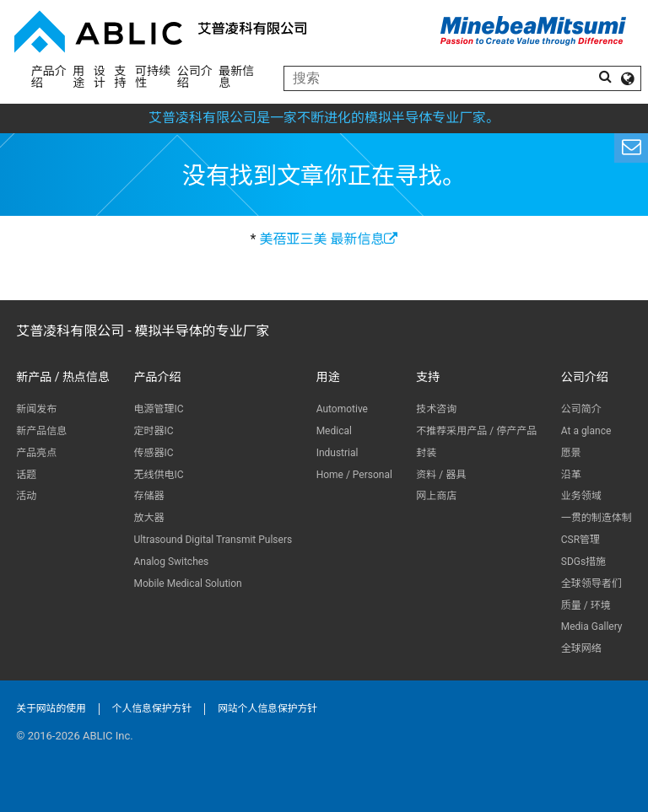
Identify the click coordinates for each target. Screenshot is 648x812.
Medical (334, 431)
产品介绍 (49, 77)
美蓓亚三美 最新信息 (328, 239)
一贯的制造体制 (597, 518)
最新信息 (236, 77)
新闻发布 (36, 409)
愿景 (571, 453)
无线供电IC (158, 475)
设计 (100, 77)
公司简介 (581, 409)
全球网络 (581, 648)
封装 (426, 453)
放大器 (148, 518)
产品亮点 (36, 453)
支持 (121, 77)
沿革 (571, 475)
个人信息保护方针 (152, 708)
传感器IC (153, 453)
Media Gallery (592, 626)
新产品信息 (41, 431)
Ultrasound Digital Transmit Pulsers (213, 540)
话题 (26, 475)
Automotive (342, 409)
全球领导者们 (591, 583)
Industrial (337, 453)
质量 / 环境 (586, 605)
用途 (78, 77)
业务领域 (581, 496)
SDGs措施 (583, 562)
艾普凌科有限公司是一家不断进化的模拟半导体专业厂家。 (324, 118)
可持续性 (153, 77)
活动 (26, 496)
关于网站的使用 (51, 708)
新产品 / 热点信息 (63, 377)
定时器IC (153, 431)
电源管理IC (158, 409)
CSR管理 (580, 540)
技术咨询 (436, 409)
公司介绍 (195, 77)
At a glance (586, 431)
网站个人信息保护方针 (267, 708)
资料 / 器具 (441, 475)
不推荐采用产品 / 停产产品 (476, 431)
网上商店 (436, 496)
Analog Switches (171, 562)
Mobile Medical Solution (187, 583)
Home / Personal (354, 475)
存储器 (148, 496)
